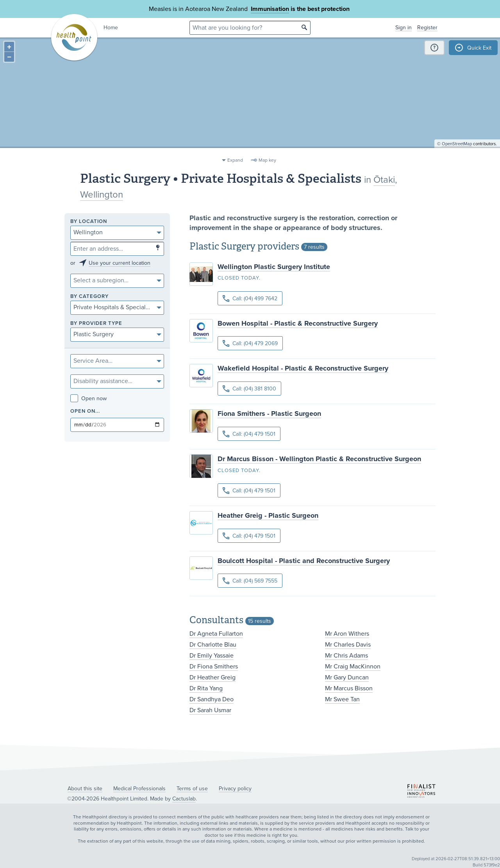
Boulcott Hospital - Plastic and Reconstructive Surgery (304, 561)
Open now (88, 398)
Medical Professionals (139, 789)
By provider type (96, 323)
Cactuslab (184, 799)
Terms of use (192, 789)
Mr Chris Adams (346, 656)
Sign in (404, 28)
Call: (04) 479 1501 (249, 434)
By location (89, 222)
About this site (85, 789)
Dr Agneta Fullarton (216, 634)
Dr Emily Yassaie (212, 656)
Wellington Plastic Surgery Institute (274, 267)
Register (427, 28)
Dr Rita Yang (206, 688)
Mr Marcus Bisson (349, 688)
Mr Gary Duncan (347, 677)
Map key (267, 160)
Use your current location (120, 263)
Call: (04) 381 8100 (249, 389)
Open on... (85, 411)
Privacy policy (235, 789)
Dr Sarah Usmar (210, 710)
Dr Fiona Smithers (214, 667)
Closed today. (239, 278)
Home (111, 28)
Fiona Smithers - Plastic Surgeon (269, 414)
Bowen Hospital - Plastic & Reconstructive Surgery (298, 323)
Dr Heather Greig (212, 677)
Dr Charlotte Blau (213, 645)
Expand (235, 160)
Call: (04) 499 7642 (250, 299)
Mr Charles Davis (348, 645)
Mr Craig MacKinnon (353, 667)
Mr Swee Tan (342, 699)
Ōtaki (384, 180)
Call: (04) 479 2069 (250, 343)
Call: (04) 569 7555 (250, 581)
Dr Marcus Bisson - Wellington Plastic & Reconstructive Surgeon (319, 459)
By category (89, 297)
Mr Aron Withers (347, 634)
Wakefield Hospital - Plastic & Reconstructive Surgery (303, 368)
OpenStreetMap (457, 151)
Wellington (102, 195)
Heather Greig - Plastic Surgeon (268, 515)
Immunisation (270, 9)
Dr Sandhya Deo (212, 699)
